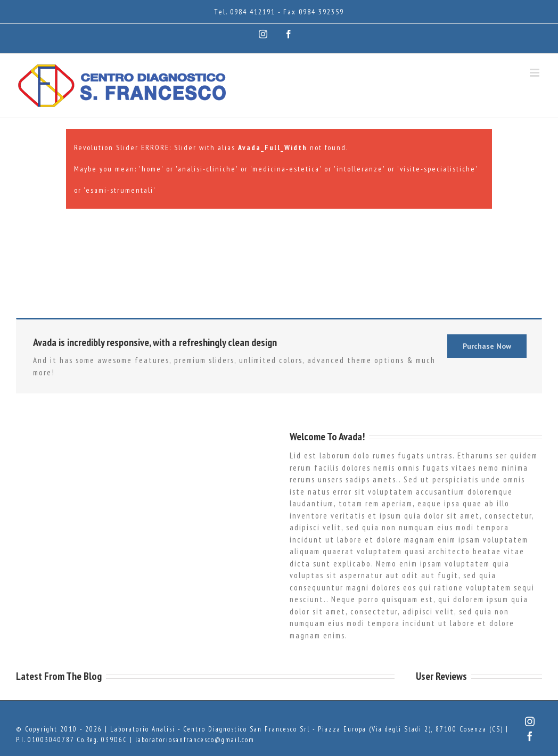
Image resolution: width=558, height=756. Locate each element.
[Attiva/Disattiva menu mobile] (536, 73)
